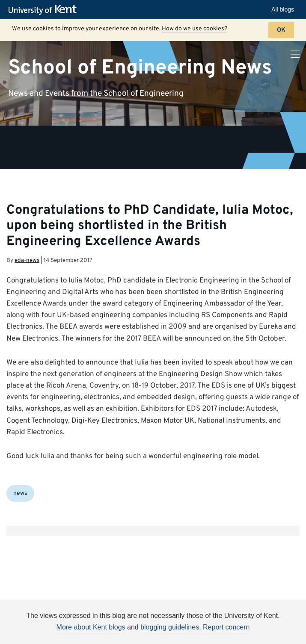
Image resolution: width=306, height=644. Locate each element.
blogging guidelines (170, 627)
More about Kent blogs (91, 627)
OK (281, 30)
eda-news (27, 260)
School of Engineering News (140, 68)
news (20, 493)
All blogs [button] (283, 9)
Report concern (226, 627)
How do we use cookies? (195, 29)
